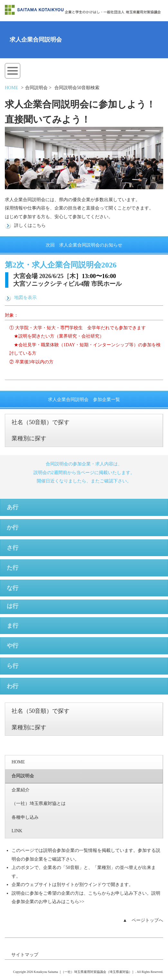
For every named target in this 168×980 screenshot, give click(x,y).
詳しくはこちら (25, 225)
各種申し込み (25, 817)
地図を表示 (21, 298)
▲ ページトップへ (143, 920)
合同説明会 (23, 776)
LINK (17, 831)
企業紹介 (21, 790)
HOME (11, 88)
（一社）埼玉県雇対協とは (39, 803)
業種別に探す (29, 438)
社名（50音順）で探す (41, 422)
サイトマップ (25, 955)
